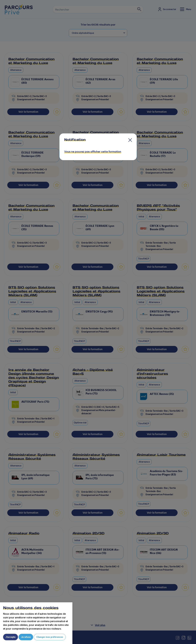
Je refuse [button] (26, 637)
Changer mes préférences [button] (50, 637)
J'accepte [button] (11, 637)
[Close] (130, 141)
